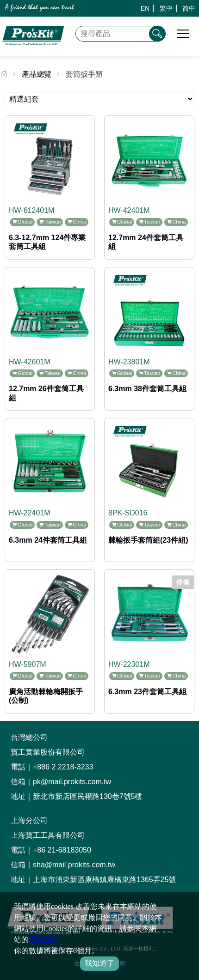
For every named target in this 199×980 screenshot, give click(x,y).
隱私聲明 (44, 940)
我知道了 (99, 963)
